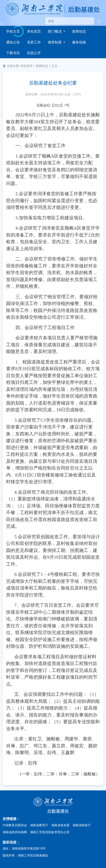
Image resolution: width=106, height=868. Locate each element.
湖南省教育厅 (39, 825)
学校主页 (13, 31)
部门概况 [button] (55, 31)
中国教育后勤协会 (15, 825)
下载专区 (13, 53)
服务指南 (79, 42)
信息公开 (34, 53)
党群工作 (34, 42)
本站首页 (34, 31)
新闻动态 (79, 31)
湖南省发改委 (60, 825)
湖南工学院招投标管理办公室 (50, 832)
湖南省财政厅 (82, 825)
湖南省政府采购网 (15, 832)
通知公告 (13, 42)
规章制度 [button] (55, 42)
